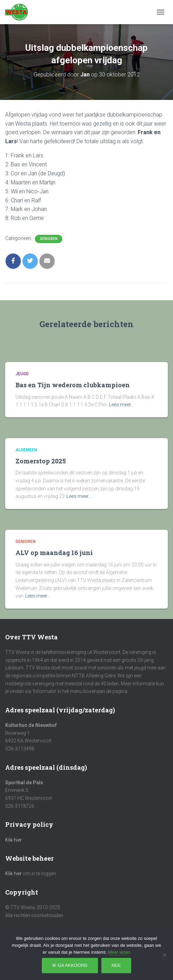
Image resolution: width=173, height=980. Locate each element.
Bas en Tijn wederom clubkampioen (73, 385)
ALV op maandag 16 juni (54, 553)
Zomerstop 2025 (41, 461)
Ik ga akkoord (70, 965)
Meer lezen (119, 952)
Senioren (49, 239)
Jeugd (22, 374)
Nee (116, 965)
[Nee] (164, 955)
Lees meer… (121, 405)
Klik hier (13, 840)
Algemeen (26, 450)
